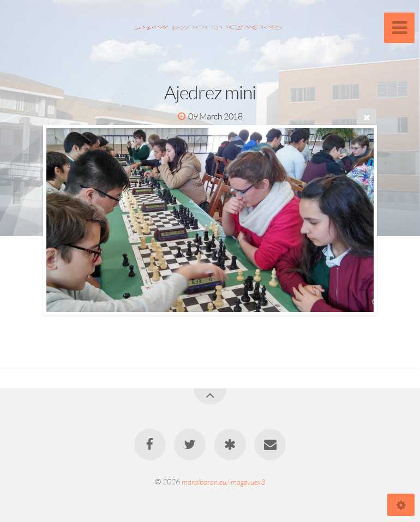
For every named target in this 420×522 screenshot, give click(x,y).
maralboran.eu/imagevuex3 (223, 481)
